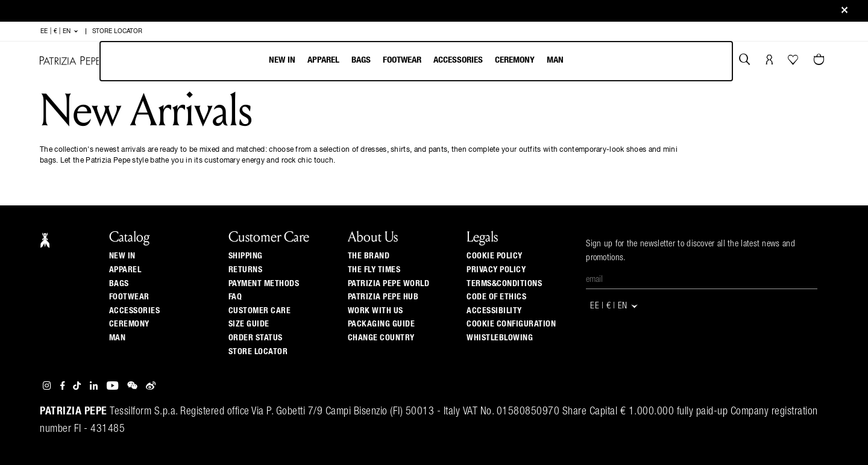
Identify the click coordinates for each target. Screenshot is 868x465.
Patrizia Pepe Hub (383, 297)
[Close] (844, 11)
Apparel (323, 60)
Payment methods (264, 284)
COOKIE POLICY (495, 256)
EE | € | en (60, 31)
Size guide (249, 324)
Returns (246, 270)
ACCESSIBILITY (494, 311)
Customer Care (260, 311)
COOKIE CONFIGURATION (511, 324)
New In (282, 60)
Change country (381, 338)
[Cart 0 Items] (820, 61)
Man (555, 60)
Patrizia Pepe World (389, 284)
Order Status (256, 338)
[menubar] (416, 61)
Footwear (402, 60)
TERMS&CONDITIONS (504, 284)
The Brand (369, 256)
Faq (235, 297)
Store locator (258, 352)
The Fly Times (374, 270)
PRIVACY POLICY (496, 270)
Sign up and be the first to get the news (434, 11)
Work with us (376, 311)
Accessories (458, 60)
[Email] (702, 280)
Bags (361, 60)
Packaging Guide (382, 324)
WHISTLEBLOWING (500, 338)
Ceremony (515, 60)
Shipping (246, 256)
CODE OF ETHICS (496, 297)
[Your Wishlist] (794, 63)
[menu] (416, 61)
